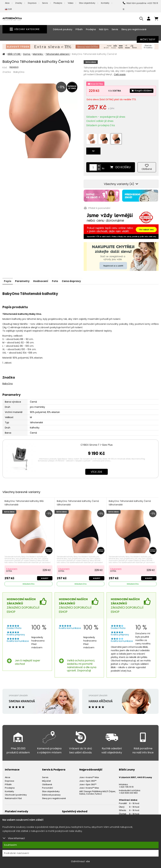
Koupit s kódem (141, 91)
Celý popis (120, 74)
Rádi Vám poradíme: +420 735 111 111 (140, 6)
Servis (45, 3)
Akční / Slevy (148, 39)
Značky (19, 3)
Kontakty (105, 3)
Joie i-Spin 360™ (88, 778)
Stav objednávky (87, 3)
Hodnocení (42, 278)
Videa (71, 3)
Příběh (79, 29)
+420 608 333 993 (128, 790)
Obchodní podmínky (16, 792)
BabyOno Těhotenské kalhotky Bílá (24, 500)
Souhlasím (11, 845)
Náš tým (104, 29)
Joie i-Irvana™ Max (89, 775)
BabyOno (19, 72)
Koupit (45, 575)
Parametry (23, 278)
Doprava (32, 3)
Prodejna (58, 3)
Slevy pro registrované (134, 29)
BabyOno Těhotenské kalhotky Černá (78, 500)
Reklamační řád (13, 796)
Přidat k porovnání (97, 206)
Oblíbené (47, 782)
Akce (7, 3)
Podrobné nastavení (17, 853)
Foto (57, 278)
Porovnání (47, 785)
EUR (8, 9)
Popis (8, 278)
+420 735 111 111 (126, 784)
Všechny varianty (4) (121, 182)
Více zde (97, 469)
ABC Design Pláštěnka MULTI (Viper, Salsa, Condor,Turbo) (98, 790)
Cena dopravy (74, 278)
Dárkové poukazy (63, 29)
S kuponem (12, 566)
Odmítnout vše (80, 861)
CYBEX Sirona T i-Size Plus (97, 442)
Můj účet (46, 778)
